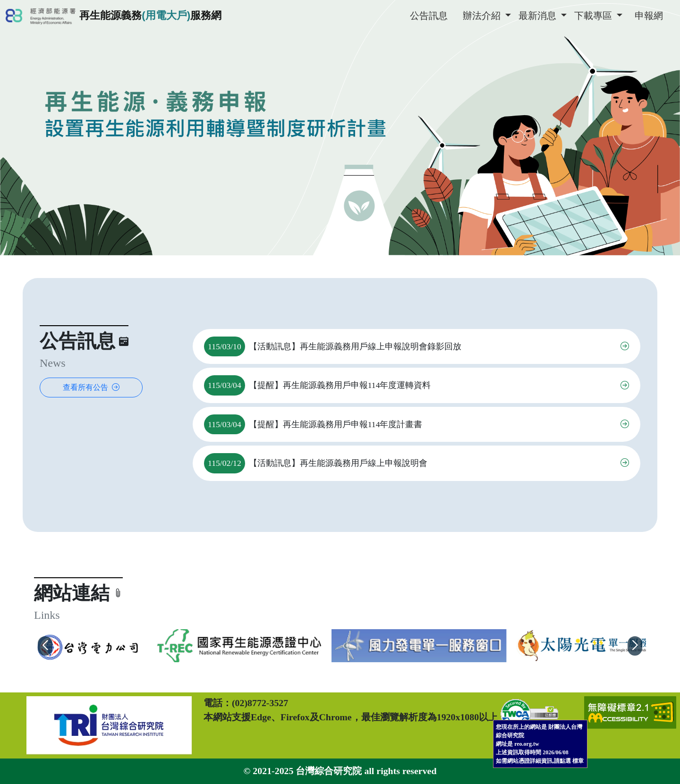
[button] (45, 646)
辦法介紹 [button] (483, 16)
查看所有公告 (91, 387)
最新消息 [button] (539, 16)
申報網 (649, 16)
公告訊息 (429, 16)
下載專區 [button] (594, 16)
